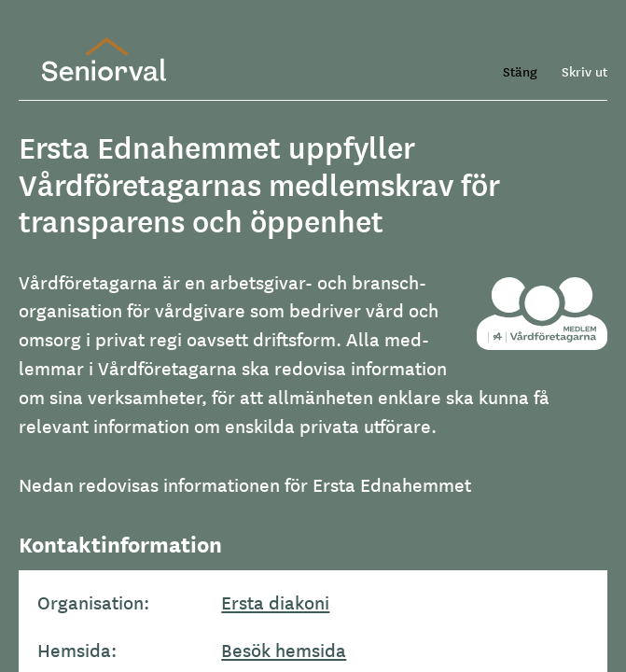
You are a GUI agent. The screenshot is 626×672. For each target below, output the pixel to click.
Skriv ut (584, 71)
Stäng (520, 71)
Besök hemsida (284, 650)
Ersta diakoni (275, 602)
